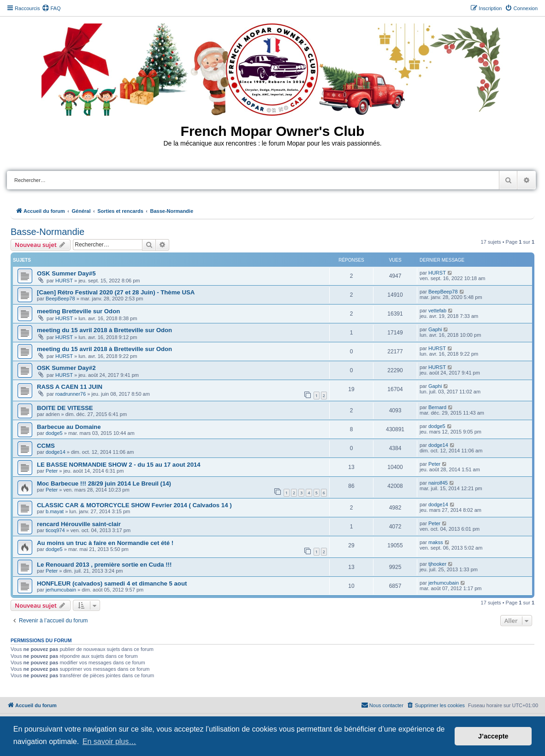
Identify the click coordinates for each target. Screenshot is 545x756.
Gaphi (435, 329)
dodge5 (54, 433)
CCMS (46, 446)
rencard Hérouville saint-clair (79, 524)
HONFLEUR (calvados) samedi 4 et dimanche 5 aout (112, 583)
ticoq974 (55, 530)
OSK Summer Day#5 (66, 273)
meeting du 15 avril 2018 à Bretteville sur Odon (104, 330)
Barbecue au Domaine (69, 427)
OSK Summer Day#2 (66, 368)
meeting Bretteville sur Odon (78, 311)
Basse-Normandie (47, 232)
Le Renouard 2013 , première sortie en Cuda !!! (104, 565)
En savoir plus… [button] (110, 741)
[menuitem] (51, 8)
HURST (64, 281)
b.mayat (55, 511)
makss (436, 542)
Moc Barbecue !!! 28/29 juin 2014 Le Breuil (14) (104, 483)
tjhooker (437, 564)
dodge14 (56, 452)
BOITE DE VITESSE (65, 408)
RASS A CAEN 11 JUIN (70, 387)
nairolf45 (438, 483)
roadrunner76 (71, 394)
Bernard (437, 407)
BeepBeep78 (60, 299)
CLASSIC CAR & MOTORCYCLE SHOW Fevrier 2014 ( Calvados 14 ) (134, 505)
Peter (52, 471)
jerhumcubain (61, 590)
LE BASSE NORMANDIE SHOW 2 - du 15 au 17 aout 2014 (119, 465)
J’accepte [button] (493, 736)
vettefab (437, 311)
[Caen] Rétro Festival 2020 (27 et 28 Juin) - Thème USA (116, 292)
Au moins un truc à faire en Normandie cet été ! (105, 543)
